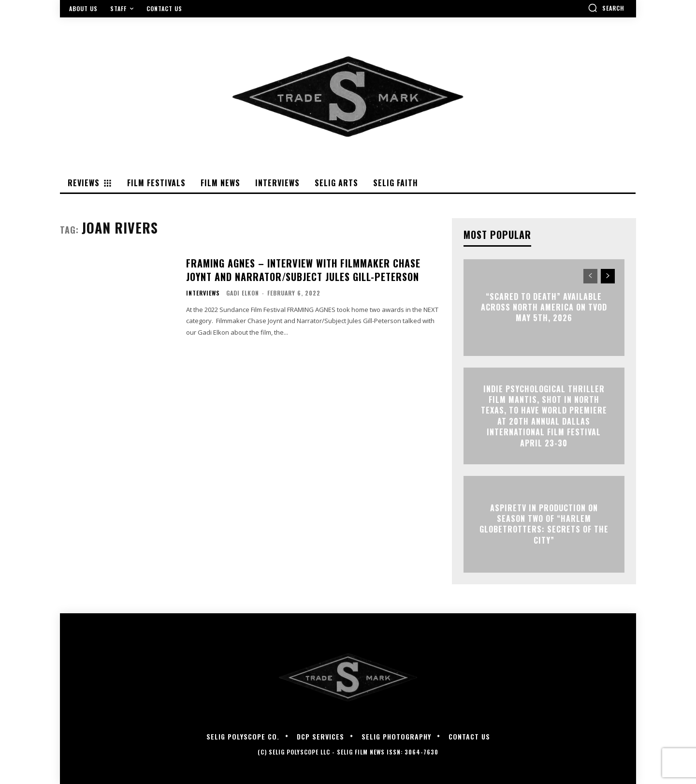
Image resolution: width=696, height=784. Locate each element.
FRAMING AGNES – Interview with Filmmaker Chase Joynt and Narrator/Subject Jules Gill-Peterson (303, 270)
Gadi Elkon (243, 293)
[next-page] (608, 276)
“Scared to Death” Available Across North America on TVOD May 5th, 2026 (544, 307)
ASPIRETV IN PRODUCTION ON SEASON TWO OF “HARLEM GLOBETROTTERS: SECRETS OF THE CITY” (544, 524)
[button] (606, 8)
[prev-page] (590, 276)
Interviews (203, 293)
